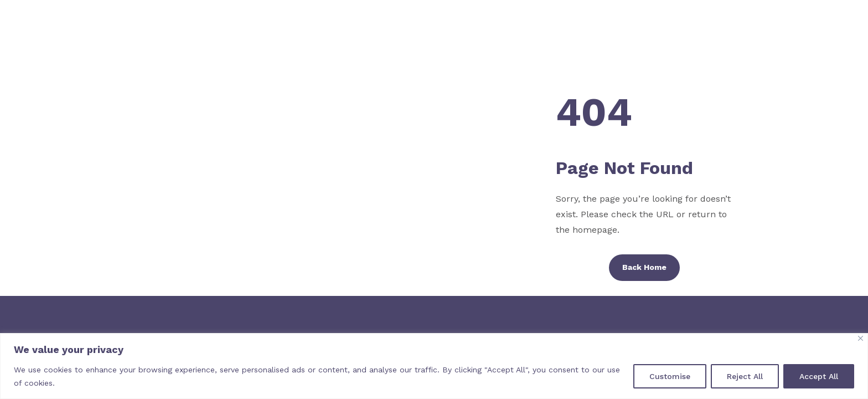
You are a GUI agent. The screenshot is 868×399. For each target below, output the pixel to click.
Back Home (644, 267)
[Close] (861, 338)
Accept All (819, 376)
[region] (434, 366)
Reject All (745, 376)
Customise (670, 376)
